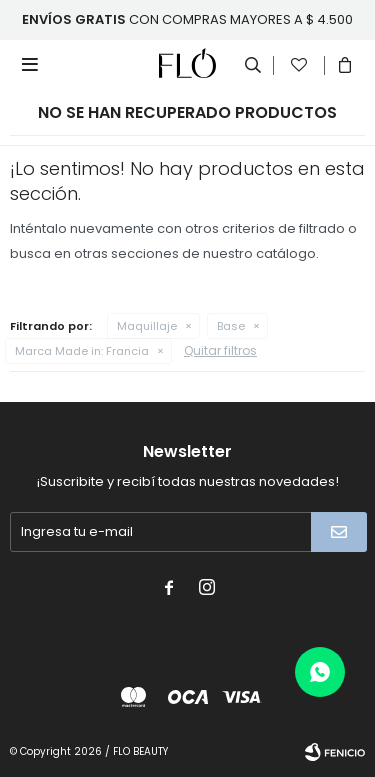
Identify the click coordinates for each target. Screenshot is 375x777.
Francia (82, 351)
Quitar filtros (220, 350)
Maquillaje (147, 326)
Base (231, 326)
